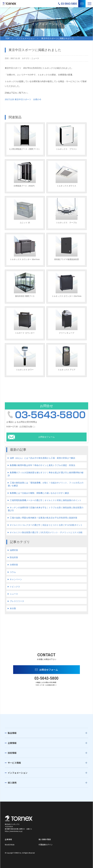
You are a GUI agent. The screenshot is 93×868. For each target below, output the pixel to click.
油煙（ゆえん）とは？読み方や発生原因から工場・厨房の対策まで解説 (42, 458)
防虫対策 (14, 557)
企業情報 (12, 743)
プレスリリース (17, 601)
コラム (13, 572)
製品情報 (12, 733)
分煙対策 (14, 565)
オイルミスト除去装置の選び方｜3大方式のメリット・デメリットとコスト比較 (46, 532)
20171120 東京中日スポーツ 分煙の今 (23, 99)
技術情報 (12, 753)
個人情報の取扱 (45, 839)
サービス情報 (14, 763)
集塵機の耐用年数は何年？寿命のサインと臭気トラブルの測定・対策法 (42, 465)
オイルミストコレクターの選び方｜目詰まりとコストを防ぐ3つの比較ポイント (46, 525)
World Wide (10, 845)
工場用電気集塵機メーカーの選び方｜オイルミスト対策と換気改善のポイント (46, 500)
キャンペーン (16, 579)
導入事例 (12, 783)
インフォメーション (25, 38)
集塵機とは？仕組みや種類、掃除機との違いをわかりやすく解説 (39, 493)
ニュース (14, 594)
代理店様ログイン (46, 845)
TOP (7, 38)
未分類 (13, 608)
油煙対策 (14, 550)
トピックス (15, 587)
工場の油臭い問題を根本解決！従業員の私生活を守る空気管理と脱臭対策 (44, 518)
